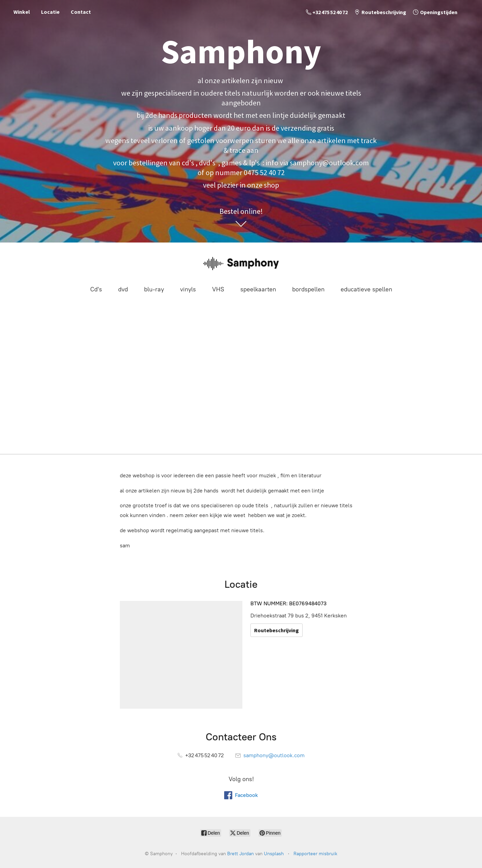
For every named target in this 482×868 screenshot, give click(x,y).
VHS (218, 289)
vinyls (188, 289)
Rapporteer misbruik (315, 854)
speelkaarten (258, 289)
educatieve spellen (366, 289)
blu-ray (154, 289)
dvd (123, 289)
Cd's (96, 289)
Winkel (22, 12)
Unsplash (274, 854)
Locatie (50, 12)
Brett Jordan (240, 854)
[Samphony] (241, 263)
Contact (81, 12)
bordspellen (308, 289)
